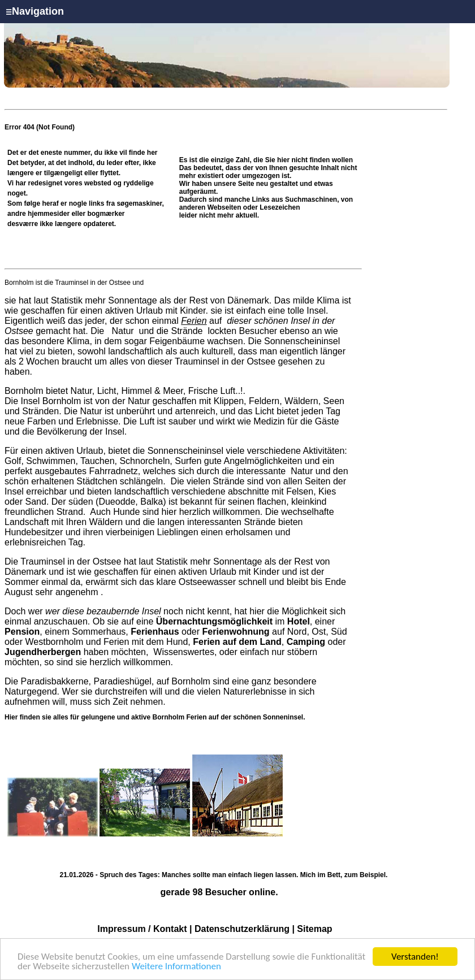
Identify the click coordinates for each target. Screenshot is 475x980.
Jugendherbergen (43, 652)
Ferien (194, 321)
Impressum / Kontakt (142, 929)
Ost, (320, 632)
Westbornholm (55, 642)
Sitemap (314, 929)
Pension (22, 632)
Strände (187, 331)
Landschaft (27, 522)
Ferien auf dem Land (237, 642)
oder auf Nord (219, 632)
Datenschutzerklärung (242, 929)
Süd (339, 632)
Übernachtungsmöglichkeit (214, 621)
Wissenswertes (184, 652)
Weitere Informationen (176, 967)
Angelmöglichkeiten (262, 461)
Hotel (299, 621)
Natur (123, 331)
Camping (306, 642)
